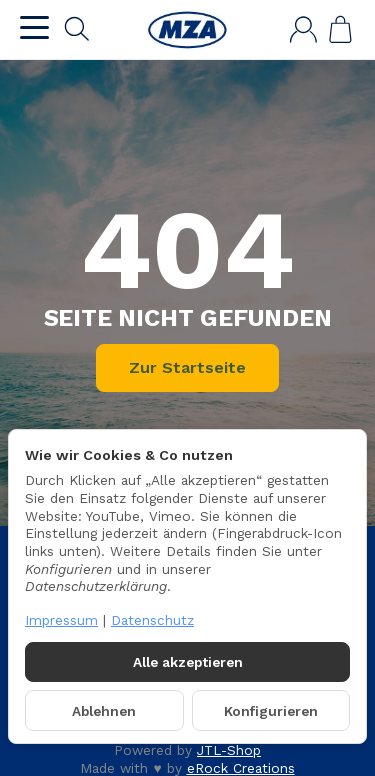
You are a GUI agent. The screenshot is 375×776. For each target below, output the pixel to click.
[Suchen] (77, 29)
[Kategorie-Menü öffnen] (34, 27)
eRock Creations (241, 768)
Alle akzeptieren (188, 662)
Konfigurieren (271, 711)
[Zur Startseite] (187, 30)
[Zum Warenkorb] (340, 29)
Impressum (61, 620)
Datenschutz (152, 620)
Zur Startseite (187, 367)
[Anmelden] (303, 29)
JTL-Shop (229, 750)
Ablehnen (104, 711)
